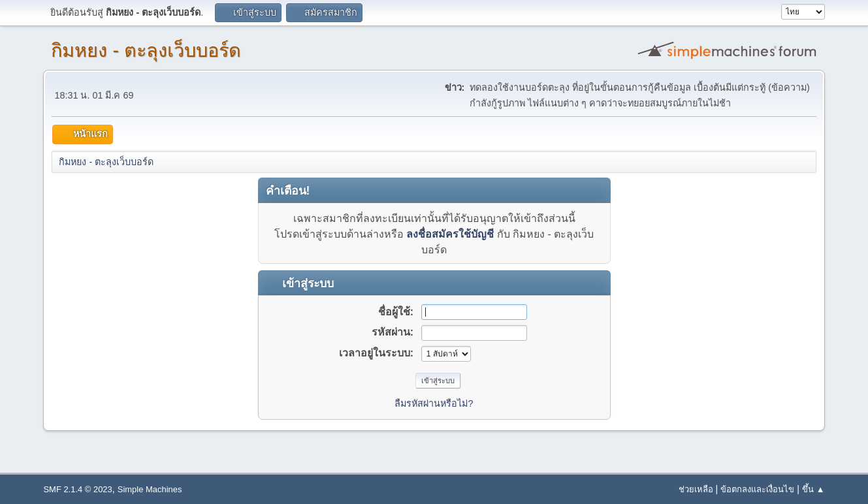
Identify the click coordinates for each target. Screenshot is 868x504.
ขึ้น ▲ (813, 489)
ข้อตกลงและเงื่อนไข (757, 489)
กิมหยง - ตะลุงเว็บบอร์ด (146, 50)
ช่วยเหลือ (696, 489)
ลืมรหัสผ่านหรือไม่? (434, 403)
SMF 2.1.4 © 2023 (77, 489)
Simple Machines (150, 489)
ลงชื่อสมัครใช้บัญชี (450, 234)
